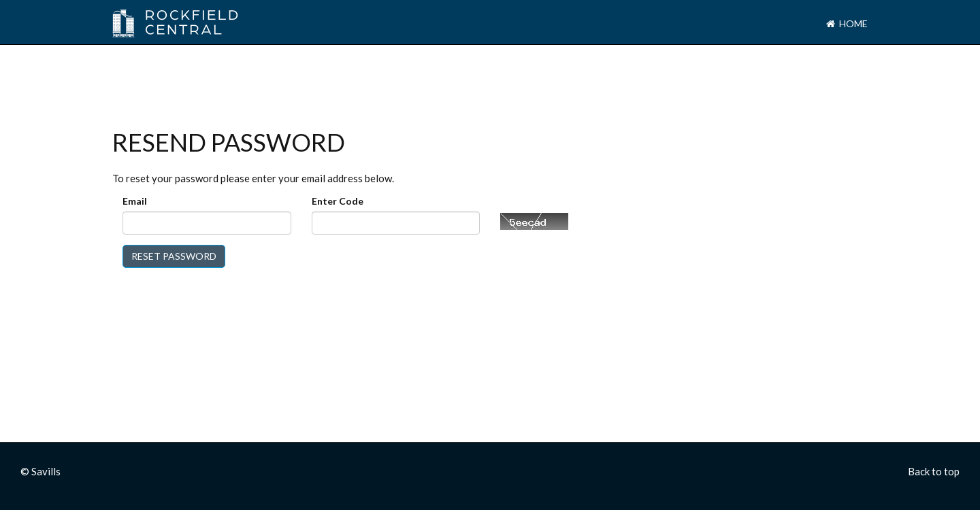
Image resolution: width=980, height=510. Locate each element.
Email (135, 201)
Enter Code (338, 201)
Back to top (934, 471)
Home (847, 23)
